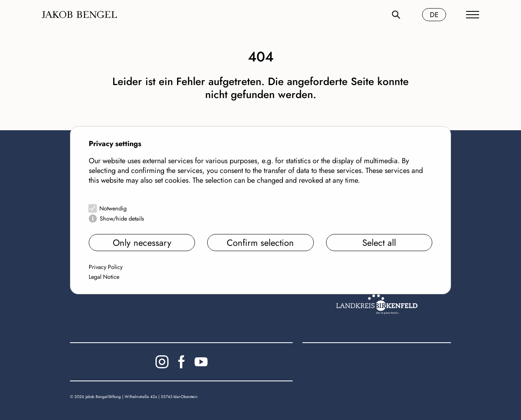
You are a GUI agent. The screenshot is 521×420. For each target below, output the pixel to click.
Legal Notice (104, 277)
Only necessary (142, 243)
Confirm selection (260, 243)
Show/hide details (122, 219)
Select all (379, 243)
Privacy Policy (106, 267)
